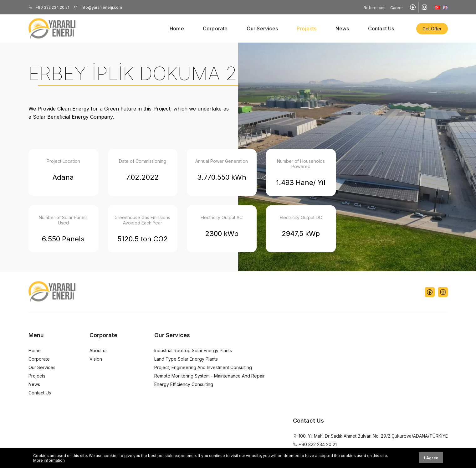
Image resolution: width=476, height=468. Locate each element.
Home (177, 28)
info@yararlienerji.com (98, 7)
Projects (307, 28)
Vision (96, 359)
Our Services (262, 28)
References (375, 8)
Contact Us (381, 28)
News (342, 28)
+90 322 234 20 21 (49, 7)
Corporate (215, 28)
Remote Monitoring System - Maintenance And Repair (210, 376)
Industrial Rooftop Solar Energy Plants (193, 350)
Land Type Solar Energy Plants (186, 359)
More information (49, 460)
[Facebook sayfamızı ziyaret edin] (413, 7)
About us (99, 350)
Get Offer (432, 29)
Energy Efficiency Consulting (184, 384)
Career (397, 8)
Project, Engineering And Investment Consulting (203, 367)
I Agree (431, 458)
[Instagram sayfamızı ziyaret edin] (424, 7)
